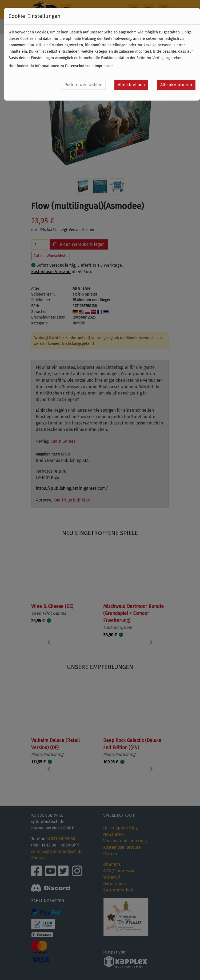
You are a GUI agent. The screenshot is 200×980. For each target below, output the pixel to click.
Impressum (104, 66)
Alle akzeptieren (176, 85)
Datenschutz (76, 66)
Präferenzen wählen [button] (83, 85)
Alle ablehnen (131, 85)
